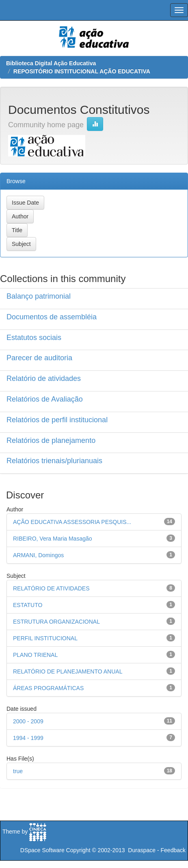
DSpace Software (42, 850)
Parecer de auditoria (39, 358)
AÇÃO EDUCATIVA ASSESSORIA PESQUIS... (72, 522)
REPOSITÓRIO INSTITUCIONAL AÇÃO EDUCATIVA (82, 71)
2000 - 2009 (28, 721)
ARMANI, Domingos (38, 555)
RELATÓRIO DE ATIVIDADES (51, 588)
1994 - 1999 (28, 738)
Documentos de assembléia (52, 317)
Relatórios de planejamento (51, 440)
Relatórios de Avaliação (45, 399)
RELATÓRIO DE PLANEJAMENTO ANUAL (68, 671)
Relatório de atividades (44, 378)
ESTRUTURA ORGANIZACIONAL (56, 622)
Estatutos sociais (34, 338)
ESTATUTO (28, 605)
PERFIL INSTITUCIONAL (45, 638)
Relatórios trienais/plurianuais (54, 461)
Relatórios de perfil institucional (57, 420)
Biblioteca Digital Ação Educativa (51, 63)
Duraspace (142, 850)
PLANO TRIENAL (35, 655)
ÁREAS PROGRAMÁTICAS (48, 688)
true (18, 771)
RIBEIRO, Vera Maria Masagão (53, 539)
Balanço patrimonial (39, 296)
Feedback (173, 850)
